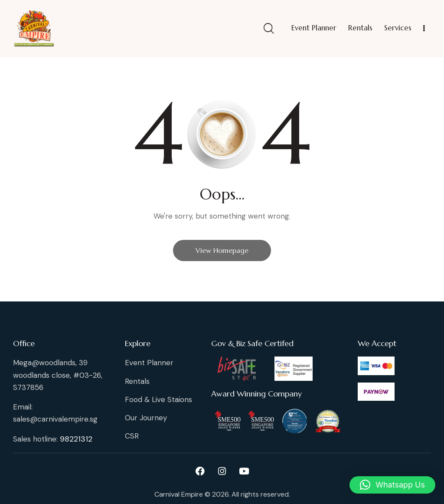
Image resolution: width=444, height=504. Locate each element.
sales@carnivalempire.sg (55, 419)
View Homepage (222, 250)
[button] (392, 485)
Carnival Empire (179, 494)
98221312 (76, 439)
